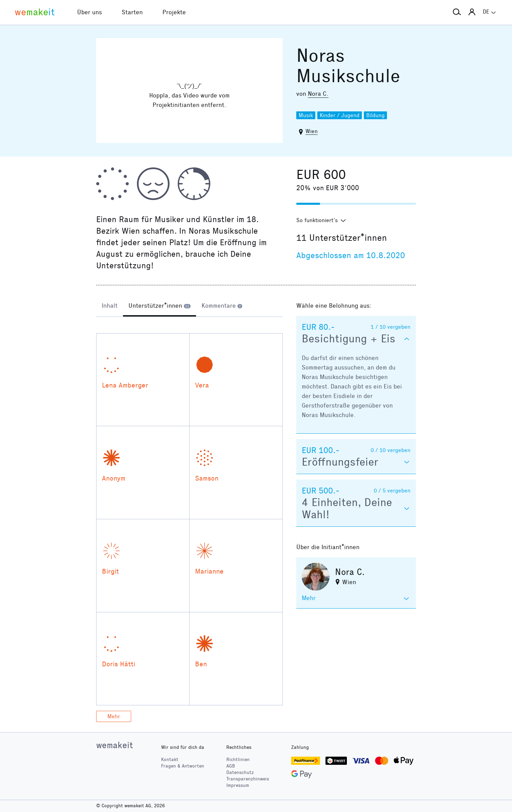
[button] (457, 12)
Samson (207, 478)
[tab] (110, 306)
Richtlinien (238, 760)
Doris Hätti (119, 664)
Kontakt (170, 760)
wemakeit (114, 745)
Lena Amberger (125, 385)
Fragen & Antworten (183, 766)
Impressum (238, 785)
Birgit (110, 571)
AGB (231, 766)
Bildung (375, 115)
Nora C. (318, 94)
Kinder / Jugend (340, 115)
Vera (202, 385)
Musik (306, 115)
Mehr (114, 716)
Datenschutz (240, 772)
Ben (201, 664)
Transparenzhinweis (248, 779)
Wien (312, 131)
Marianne (209, 571)
